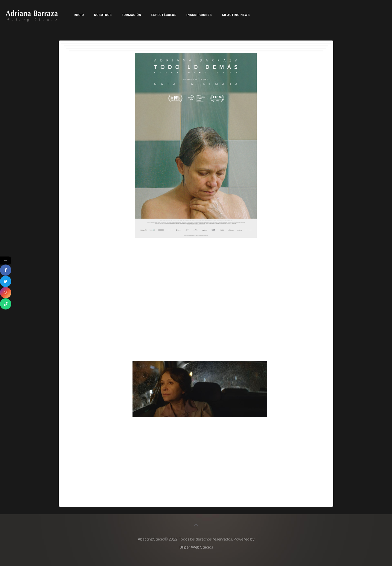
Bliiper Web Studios (196, 547)
